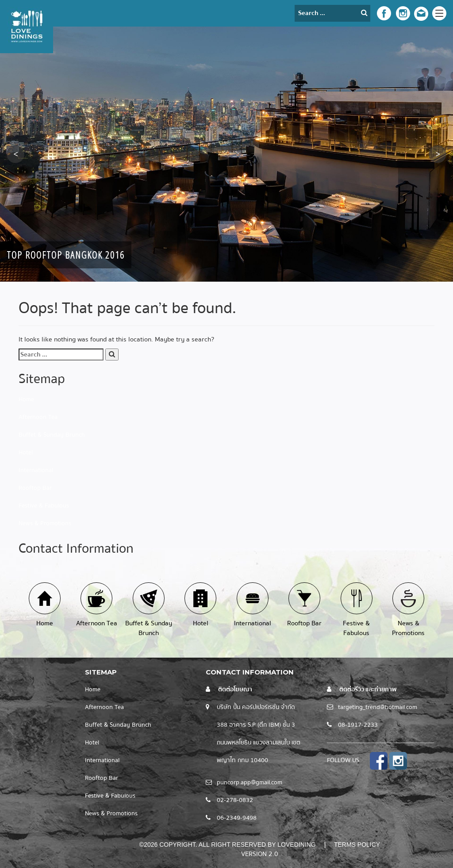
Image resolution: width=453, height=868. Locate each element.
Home (26, 399)
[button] (15, 154)
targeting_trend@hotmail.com (378, 707)
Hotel (26, 453)
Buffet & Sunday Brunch (52, 435)
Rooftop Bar (35, 488)
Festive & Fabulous (44, 506)
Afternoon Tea (38, 417)
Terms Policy (357, 845)
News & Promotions (45, 523)
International (36, 470)
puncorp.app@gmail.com (250, 783)
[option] (226, 154)
